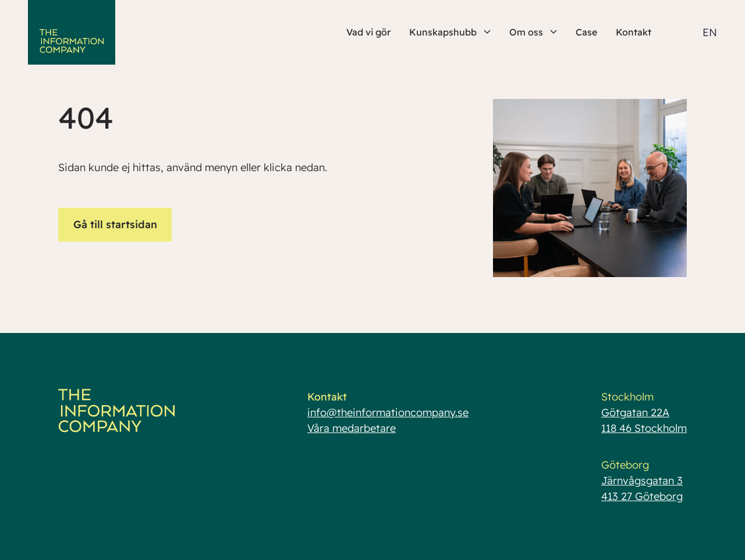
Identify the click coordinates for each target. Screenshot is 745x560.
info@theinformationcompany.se (388, 412)
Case (586, 32)
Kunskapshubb (450, 32)
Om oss (533, 32)
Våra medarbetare (352, 428)
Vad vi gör (368, 32)
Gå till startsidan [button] (115, 224)
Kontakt (634, 32)
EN (710, 32)
